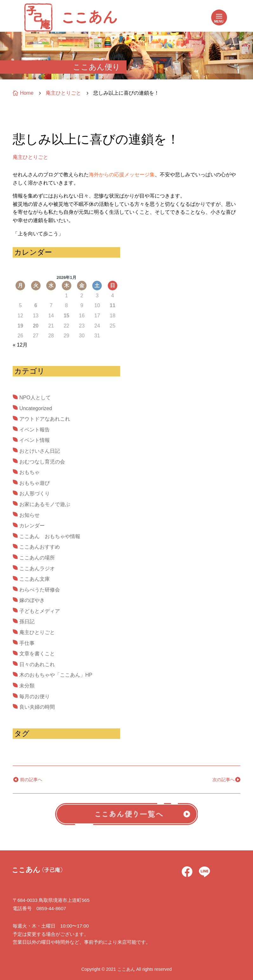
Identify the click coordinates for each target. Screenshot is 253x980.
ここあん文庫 (35, 579)
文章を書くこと (37, 654)
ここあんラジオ (37, 568)
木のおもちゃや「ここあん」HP (56, 675)
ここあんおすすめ (40, 547)
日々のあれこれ (37, 664)
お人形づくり (35, 493)
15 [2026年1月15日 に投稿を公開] (67, 316)
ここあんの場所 (37, 558)
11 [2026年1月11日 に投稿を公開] (113, 305)
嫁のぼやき (32, 600)
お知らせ (29, 515)
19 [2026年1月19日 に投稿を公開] (20, 326)
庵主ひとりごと (30, 157)
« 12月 (20, 345)
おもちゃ (29, 472)
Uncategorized (36, 408)
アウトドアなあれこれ (45, 419)
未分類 (27, 686)
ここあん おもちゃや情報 (50, 536)
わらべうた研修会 (40, 590)
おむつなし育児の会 (42, 462)
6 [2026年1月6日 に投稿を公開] (36, 305)
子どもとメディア (40, 611)
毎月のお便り (35, 696)
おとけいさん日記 (40, 451)
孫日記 (27, 622)
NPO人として (35, 398)
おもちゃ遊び (35, 483)
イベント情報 (35, 440)
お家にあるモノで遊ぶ (45, 504)
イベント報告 (35, 430)
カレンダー (32, 526)
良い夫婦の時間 (37, 707)
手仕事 (27, 643)
